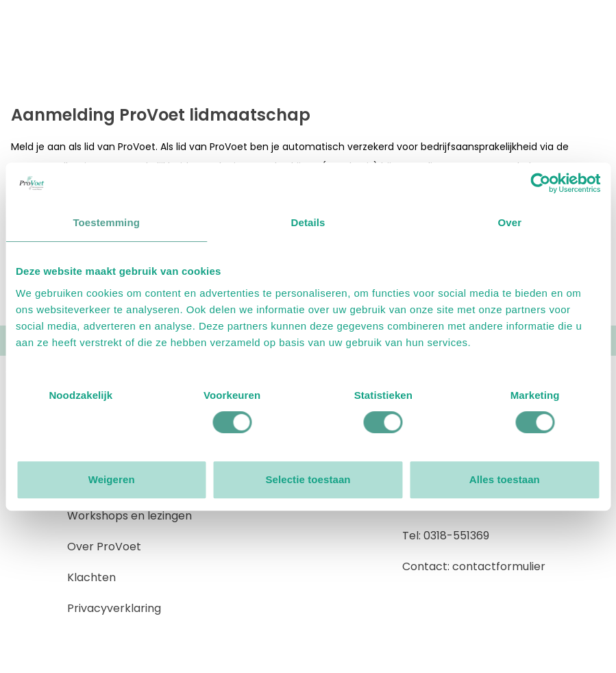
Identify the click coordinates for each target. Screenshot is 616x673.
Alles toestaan (505, 479)
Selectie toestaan (308, 479)
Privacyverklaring (114, 608)
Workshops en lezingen (130, 516)
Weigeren (112, 479)
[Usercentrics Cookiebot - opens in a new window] (540, 183)
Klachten (91, 577)
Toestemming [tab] (106, 222)
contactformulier (499, 566)
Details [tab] (308, 222)
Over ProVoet (104, 547)
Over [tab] (510, 222)
